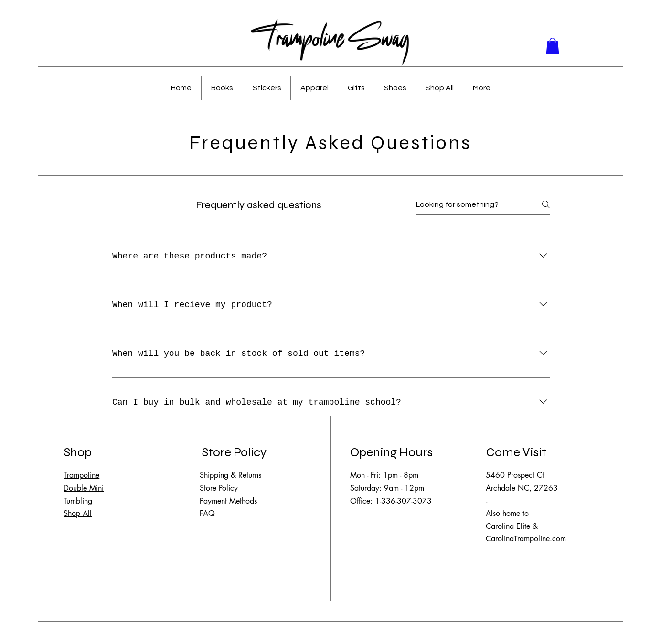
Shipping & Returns (230, 475)
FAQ (207, 513)
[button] (553, 46)
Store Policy (219, 488)
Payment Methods (228, 501)
